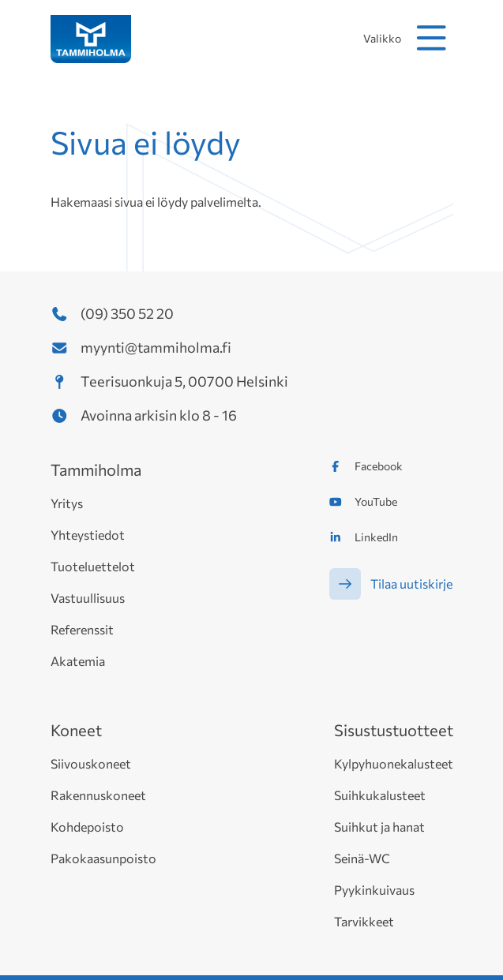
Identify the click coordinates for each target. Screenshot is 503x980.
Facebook (379, 466)
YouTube (376, 501)
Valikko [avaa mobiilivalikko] (408, 38)
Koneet (76, 730)
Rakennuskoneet (98, 795)
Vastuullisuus (88, 598)
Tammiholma (96, 469)
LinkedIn (376, 537)
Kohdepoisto (87, 827)
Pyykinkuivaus (374, 890)
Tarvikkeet (364, 921)
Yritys (67, 503)
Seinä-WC (362, 858)
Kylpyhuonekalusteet (394, 763)
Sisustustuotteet (394, 730)
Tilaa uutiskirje (411, 584)
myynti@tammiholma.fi (156, 347)
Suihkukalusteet (380, 795)
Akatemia (78, 661)
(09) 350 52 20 (127, 313)
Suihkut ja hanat (379, 827)
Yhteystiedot (88, 535)
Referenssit (82, 629)
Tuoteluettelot (93, 566)
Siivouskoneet (91, 763)
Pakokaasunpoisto (103, 858)
